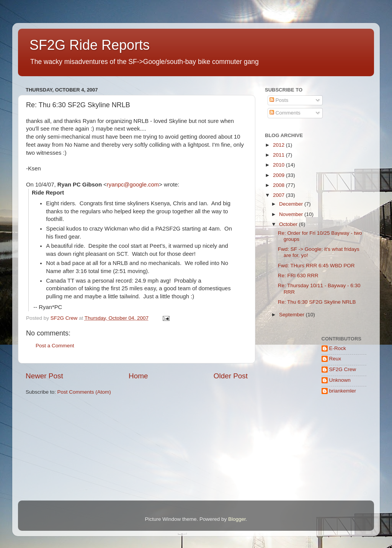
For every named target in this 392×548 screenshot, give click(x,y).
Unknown (340, 380)
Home (138, 376)
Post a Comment (55, 346)
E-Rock (338, 348)
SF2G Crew (343, 369)
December (292, 204)
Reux (335, 359)
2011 (279, 155)
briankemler (343, 391)
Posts (279, 100)
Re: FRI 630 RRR (298, 276)
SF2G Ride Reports (90, 45)
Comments (285, 113)
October (289, 224)
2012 (279, 145)
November (292, 214)
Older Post (231, 376)
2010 (279, 165)
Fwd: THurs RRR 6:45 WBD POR (316, 266)
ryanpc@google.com (133, 185)
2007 (279, 195)
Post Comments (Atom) (84, 392)
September (292, 315)
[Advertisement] (289, 467)
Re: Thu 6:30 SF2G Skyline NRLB (317, 302)
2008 (279, 185)
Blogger (237, 519)
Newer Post (44, 376)
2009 (279, 175)
